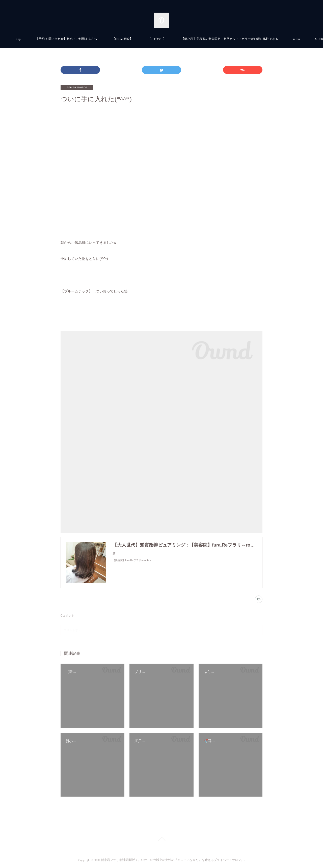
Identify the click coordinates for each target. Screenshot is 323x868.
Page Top (161, 840)
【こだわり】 (213, 39)
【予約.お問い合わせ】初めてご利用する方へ (123, 39)
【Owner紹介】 (179, 39)
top (75, 39)
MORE (242, 39)
